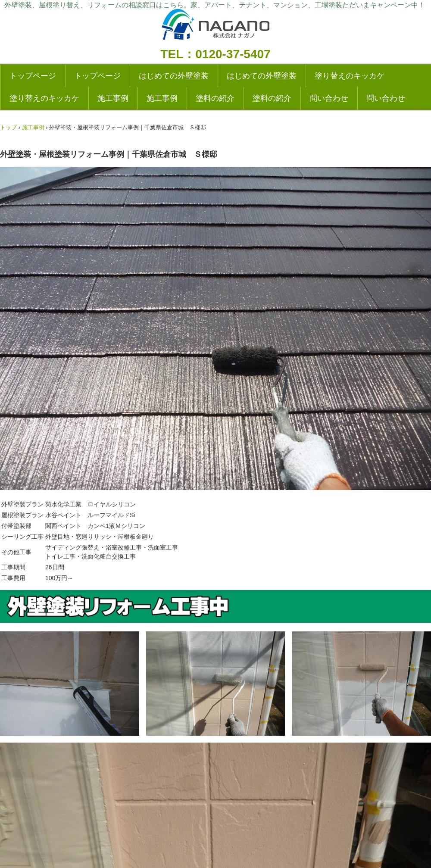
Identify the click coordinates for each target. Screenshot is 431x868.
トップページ (33, 76)
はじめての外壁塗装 (174, 76)
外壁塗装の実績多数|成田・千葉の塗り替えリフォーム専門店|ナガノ (215, 27)
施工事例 (113, 98)
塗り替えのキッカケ (350, 76)
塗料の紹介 (215, 98)
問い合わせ (329, 98)
